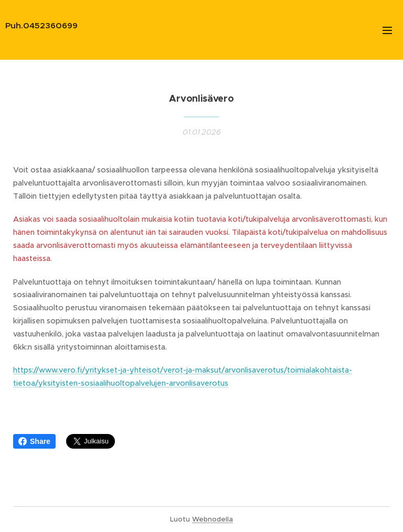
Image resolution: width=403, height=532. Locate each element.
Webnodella (213, 519)
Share (34, 441)
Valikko (387, 30)
